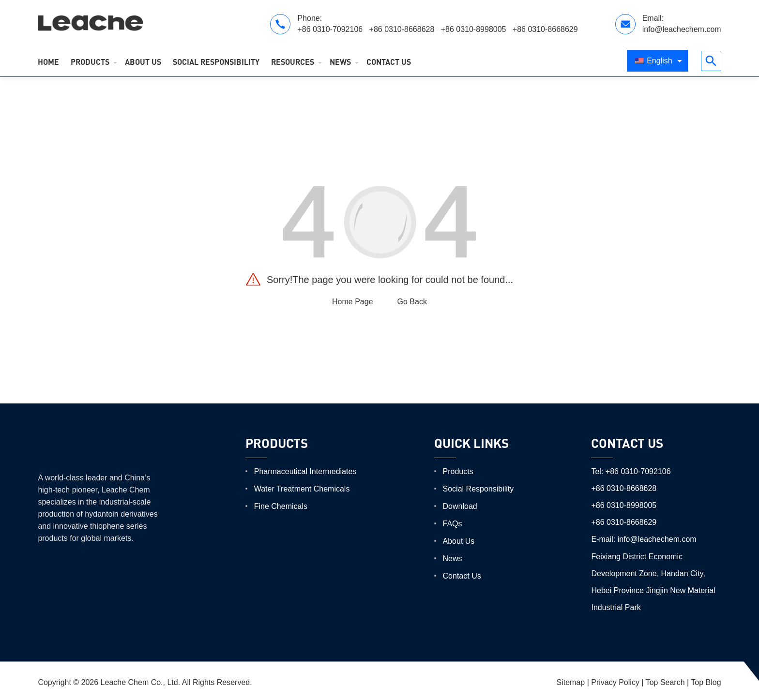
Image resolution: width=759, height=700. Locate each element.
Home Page (353, 302)
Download (460, 506)
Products (90, 62)
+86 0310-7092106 (331, 29)
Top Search (665, 682)
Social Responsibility (216, 62)
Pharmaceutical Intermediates (305, 471)
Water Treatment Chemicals (302, 489)
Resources (293, 62)
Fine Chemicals (281, 506)
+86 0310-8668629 (545, 29)
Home (48, 62)
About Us (143, 62)
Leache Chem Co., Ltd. (141, 682)
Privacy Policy (615, 682)
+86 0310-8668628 (403, 29)
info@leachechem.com (682, 29)
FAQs (453, 524)
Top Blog (706, 682)
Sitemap (571, 682)
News (340, 62)
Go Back (412, 302)
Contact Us (389, 62)
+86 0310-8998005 (475, 29)
